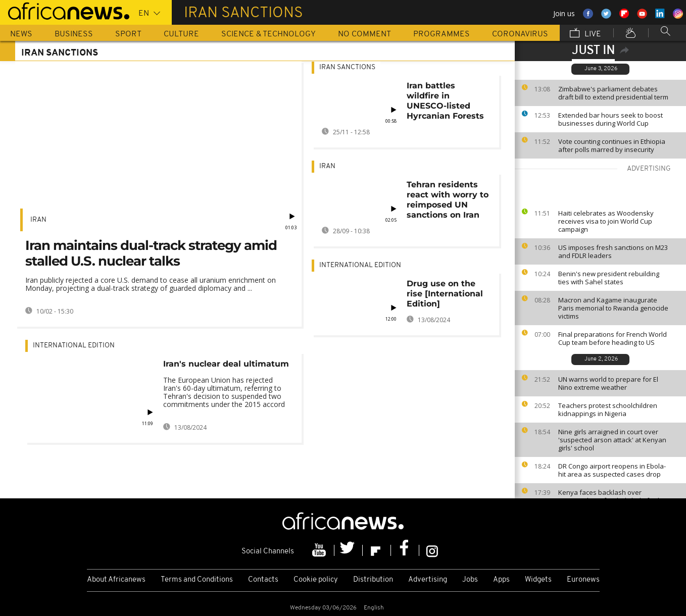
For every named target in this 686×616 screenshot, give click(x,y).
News (21, 34)
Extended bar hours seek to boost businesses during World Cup (610, 119)
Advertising (428, 580)
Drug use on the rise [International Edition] (445, 294)
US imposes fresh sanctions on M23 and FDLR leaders (613, 251)
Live (585, 34)
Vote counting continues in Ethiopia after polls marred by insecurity (612, 145)
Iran (38, 220)
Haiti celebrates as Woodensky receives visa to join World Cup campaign (606, 221)
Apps (501, 580)
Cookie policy (316, 580)
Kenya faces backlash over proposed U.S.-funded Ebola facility (612, 496)
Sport (128, 34)
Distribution (373, 580)
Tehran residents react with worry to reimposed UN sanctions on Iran (448, 200)
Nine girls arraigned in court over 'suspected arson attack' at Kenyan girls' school (612, 440)
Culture (181, 34)
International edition (74, 346)
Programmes (442, 34)
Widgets (538, 580)
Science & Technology (268, 34)
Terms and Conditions (197, 580)
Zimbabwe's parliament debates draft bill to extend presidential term (613, 93)
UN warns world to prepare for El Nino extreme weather (608, 383)
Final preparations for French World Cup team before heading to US (612, 338)
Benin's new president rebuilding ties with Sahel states (609, 278)
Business (74, 34)
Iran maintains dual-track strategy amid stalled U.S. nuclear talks (151, 253)
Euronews (583, 580)
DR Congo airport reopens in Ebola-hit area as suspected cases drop (612, 470)
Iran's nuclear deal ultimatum (226, 364)
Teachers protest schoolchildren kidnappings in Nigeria (608, 409)
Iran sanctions (347, 67)
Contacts (263, 580)
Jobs (470, 580)
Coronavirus (520, 34)
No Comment (364, 34)
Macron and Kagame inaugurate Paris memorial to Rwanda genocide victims (613, 308)
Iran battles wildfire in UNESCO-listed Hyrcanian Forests (445, 101)
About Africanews (116, 580)
